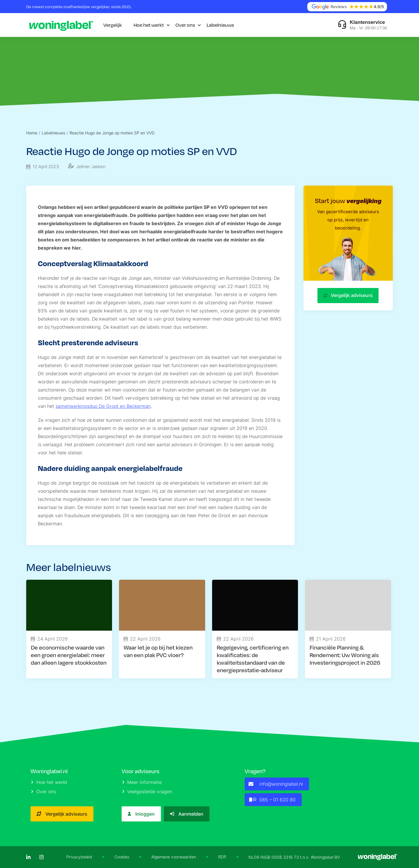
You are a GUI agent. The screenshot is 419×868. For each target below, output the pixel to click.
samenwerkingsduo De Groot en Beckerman (103, 406)
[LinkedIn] (28, 857)
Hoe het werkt (149, 25)
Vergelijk (113, 25)
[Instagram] (41, 857)
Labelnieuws (220, 25)
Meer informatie (142, 782)
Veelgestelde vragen (147, 791)
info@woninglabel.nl (276, 784)
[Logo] (61, 25)
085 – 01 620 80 (272, 800)
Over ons (185, 25)
